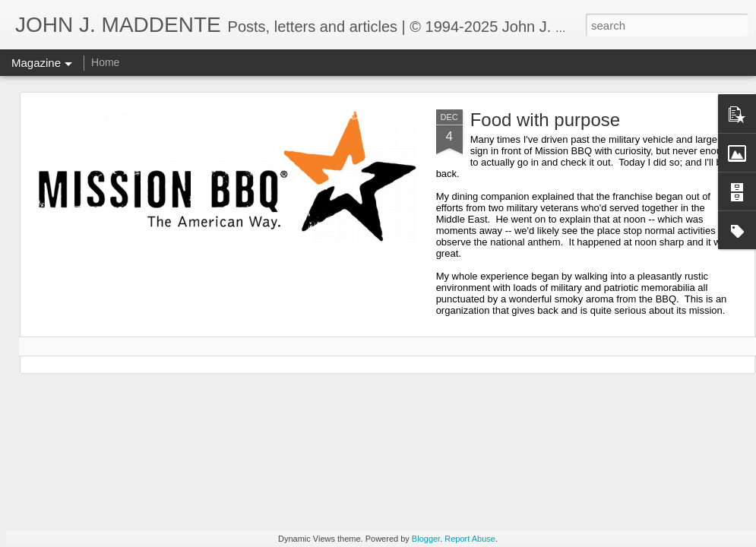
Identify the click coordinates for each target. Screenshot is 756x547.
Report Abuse (470, 539)
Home (105, 62)
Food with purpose (545, 120)
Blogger (426, 539)
